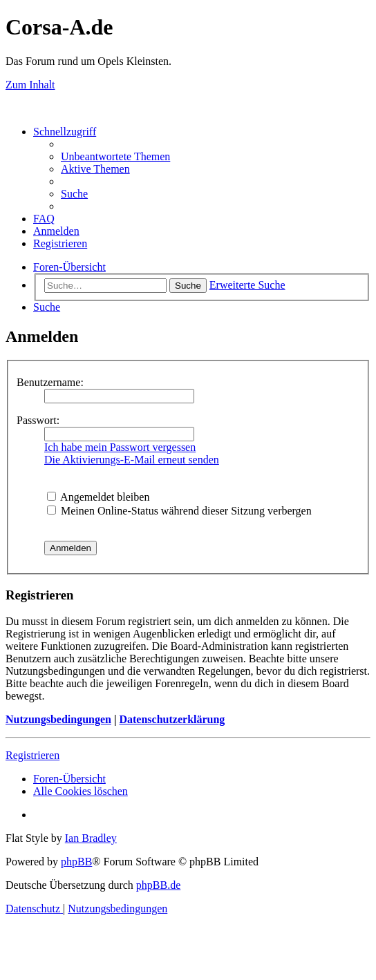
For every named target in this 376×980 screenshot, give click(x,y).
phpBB (76, 862)
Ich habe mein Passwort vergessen (120, 447)
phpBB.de (158, 885)
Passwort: (38, 420)
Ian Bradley (91, 838)
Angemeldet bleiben (98, 497)
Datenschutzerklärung (172, 719)
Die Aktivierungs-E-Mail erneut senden (132, 460)
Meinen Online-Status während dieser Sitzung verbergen (179, 511)
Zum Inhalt (30, 85)
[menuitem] (115, 156)
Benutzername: (50, 382)
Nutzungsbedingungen (58, 719)
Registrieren (32, 755)
